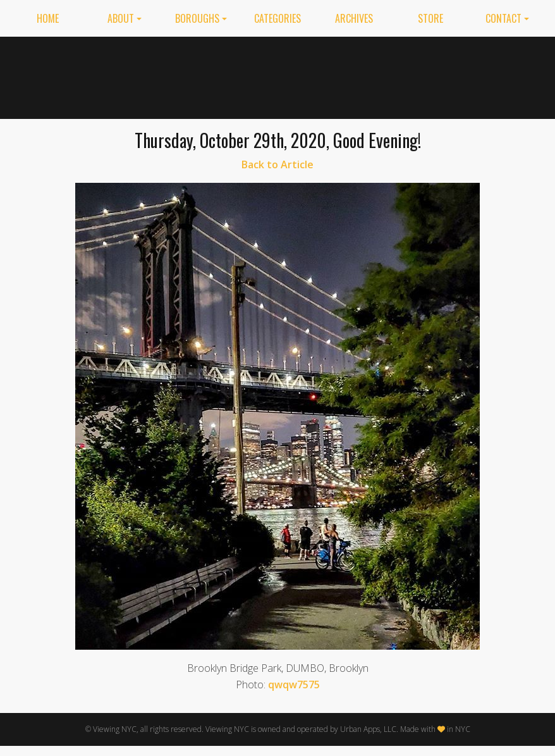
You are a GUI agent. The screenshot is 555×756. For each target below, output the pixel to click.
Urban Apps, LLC (368, 729)
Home (48, 18)
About (121, 18)
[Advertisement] (391, 75)
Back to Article (277, 164)
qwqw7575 (294, 685)
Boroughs (197, 18)
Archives (354, 18)
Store (430, 18)
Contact (503, 18)
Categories (277, 18)
